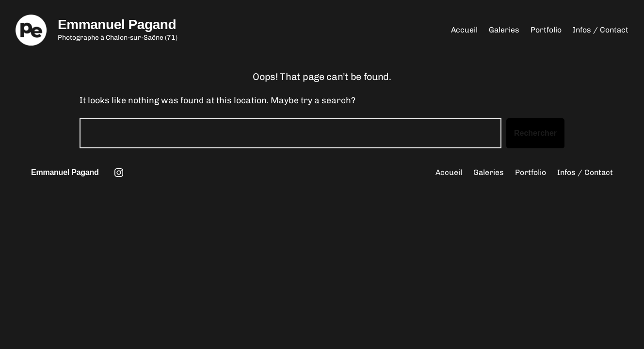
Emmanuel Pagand (117, 24)
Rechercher (535, 133)
